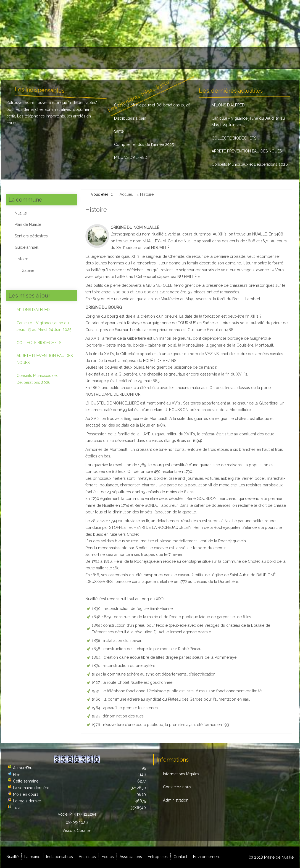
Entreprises (210, 58)
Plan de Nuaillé (28, 224)
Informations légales (181, 774)
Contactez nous (177, 787)
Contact (241, 58)
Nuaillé (16, 58)
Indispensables (79, 58)
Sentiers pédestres (31, 236)
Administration (176, 800)
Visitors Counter (77, 831)
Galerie (28, 270)
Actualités (116, 58)
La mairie (44, 58)
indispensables (83, 103)
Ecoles (143, 58)
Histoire (21, 259)
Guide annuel (27, 247)
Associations (175, 58)
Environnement (275, 58)
